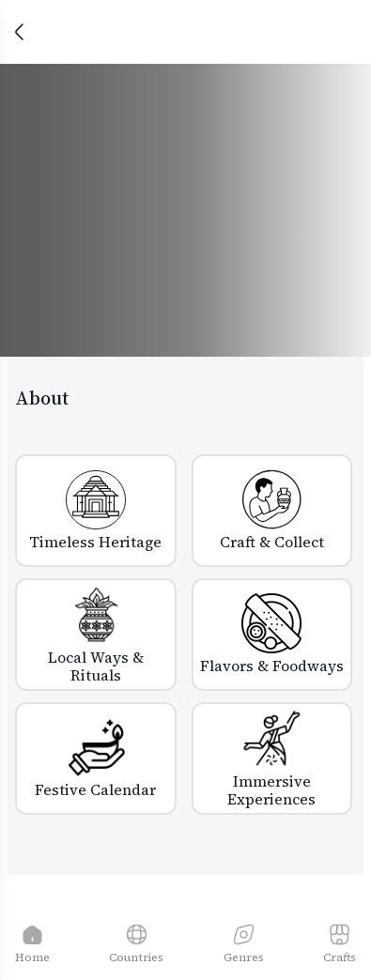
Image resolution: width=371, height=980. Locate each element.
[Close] (19, 32)
